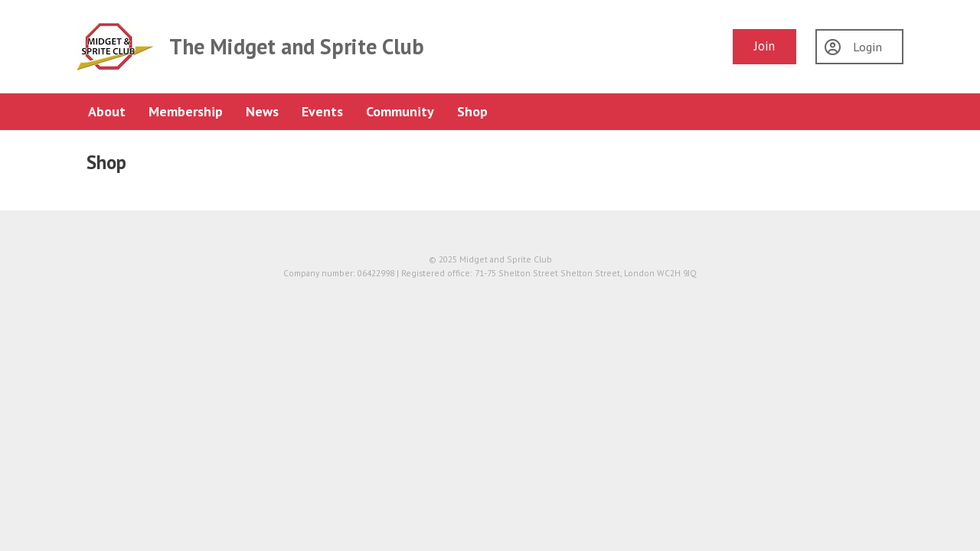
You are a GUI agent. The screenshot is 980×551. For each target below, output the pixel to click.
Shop (472, 111)
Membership (186, 111)
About (107, 111)
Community (400, 111)
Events (322, 111)
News (262, 111)
